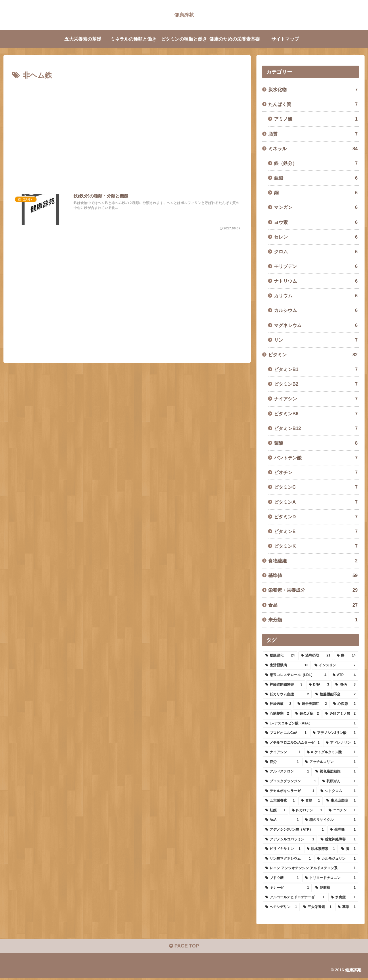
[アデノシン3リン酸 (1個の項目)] (334, 733)
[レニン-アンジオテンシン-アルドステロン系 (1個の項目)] (310, 868)
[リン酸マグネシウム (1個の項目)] (288, 859)
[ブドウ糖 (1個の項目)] (282, 878)
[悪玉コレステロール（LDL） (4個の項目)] (296, 675)
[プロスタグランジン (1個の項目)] (291, 781)
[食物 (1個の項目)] (310, 801)
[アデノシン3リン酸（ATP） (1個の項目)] (295, 830)
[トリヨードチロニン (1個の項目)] (330, 878)
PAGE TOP (184, 947)
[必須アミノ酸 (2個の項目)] (340, 714)
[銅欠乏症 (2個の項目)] (307, 714)
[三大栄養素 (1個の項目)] (317, 907)
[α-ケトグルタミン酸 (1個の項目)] (331, 752)
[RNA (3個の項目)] (345, 685)
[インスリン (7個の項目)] (335, 665)
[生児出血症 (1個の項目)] (341, 801)
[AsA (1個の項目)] (282, 820)
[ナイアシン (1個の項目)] (283, 752)
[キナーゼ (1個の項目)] (287, 888)
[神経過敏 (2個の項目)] (278, 704)
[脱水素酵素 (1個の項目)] (321, 849)
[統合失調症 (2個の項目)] (312, 704)
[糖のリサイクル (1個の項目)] (330, 820)
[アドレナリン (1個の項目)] (341, 743)
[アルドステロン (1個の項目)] (287, 772)
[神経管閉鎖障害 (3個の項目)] (284, 685)
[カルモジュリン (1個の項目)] (336, 859)
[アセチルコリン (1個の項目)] (330, 762)
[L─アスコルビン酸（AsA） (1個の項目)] (310, 724)
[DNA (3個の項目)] (319, 685)
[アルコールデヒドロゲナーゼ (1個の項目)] (295, 897)
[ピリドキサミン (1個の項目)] (283, 849)
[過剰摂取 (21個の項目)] (316, 656)
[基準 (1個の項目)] (347, 907)
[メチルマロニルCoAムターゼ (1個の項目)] (292, 743)
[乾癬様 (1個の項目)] (336, 888)
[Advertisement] (127, 134)
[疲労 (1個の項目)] (282, 762)
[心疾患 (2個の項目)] (344, 704)
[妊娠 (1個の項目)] (275, 810)
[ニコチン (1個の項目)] (342, 810)
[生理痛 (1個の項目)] (343, 830)
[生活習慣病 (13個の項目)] (287, 665)
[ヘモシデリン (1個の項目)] (281, 907)
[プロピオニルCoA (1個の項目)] (286, 733)
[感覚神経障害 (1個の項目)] (338, 840)
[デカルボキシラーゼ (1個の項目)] (290, 791)
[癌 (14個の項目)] (346, 656)
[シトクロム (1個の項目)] (338, 791)
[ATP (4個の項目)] (344, 675)
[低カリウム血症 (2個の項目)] (287, 694)
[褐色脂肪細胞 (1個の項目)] (336, 772)
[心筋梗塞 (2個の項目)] (277, 714)
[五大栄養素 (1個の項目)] (280, 801)
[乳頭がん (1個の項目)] (339, 781)
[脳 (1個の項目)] (348, 849)
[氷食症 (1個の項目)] (343, 897)
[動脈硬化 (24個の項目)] (280, 656)
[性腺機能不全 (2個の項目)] (336, 694)
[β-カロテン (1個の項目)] (307, 810)
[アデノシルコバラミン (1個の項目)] (290, 840)
